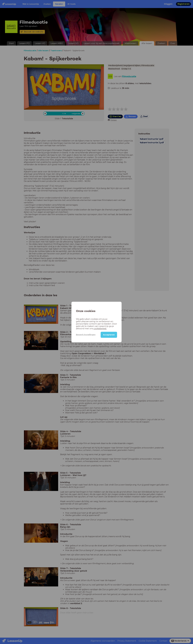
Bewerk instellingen (86, 335)
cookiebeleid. (100, 329)
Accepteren (109, 335)
